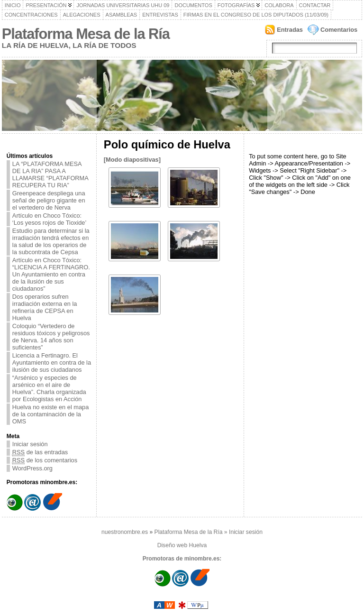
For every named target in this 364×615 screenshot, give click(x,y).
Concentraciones (31, 15)
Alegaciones (82, 15)
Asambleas (122, 15)
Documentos (193, 5)
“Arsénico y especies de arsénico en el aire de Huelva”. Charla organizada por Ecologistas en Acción (49, 388)
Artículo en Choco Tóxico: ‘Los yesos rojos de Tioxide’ (50, 219)
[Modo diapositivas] (132, 160)
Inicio (13, 5)
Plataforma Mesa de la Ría (86, 34)
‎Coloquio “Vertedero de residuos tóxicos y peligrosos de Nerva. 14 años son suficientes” (51, 337)
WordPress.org (32, 468)
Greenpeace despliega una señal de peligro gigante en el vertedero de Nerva (49, 200)
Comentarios (339, 30)
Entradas (290, 30)
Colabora (279, 5)
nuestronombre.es (125, 532)
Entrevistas (160, 15)
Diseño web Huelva (182, 545)
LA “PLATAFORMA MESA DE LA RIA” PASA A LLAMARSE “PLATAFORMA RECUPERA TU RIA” (50, 174)
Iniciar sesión (30, 444)
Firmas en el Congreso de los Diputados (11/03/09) (256, 15)
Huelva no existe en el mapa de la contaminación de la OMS (50, 414)
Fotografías (236, 5)
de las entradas (40, 452)
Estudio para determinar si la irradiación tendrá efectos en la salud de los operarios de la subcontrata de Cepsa (51, 241)
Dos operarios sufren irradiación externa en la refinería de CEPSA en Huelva (45, 307)
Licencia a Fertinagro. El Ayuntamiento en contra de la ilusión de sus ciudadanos (52, 363)
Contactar (315, 5)
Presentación (46, 5)
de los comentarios (45, 460)
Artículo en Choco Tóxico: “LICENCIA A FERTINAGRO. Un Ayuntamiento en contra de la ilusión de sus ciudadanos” (51, 274)
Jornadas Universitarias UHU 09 (123, 5)
